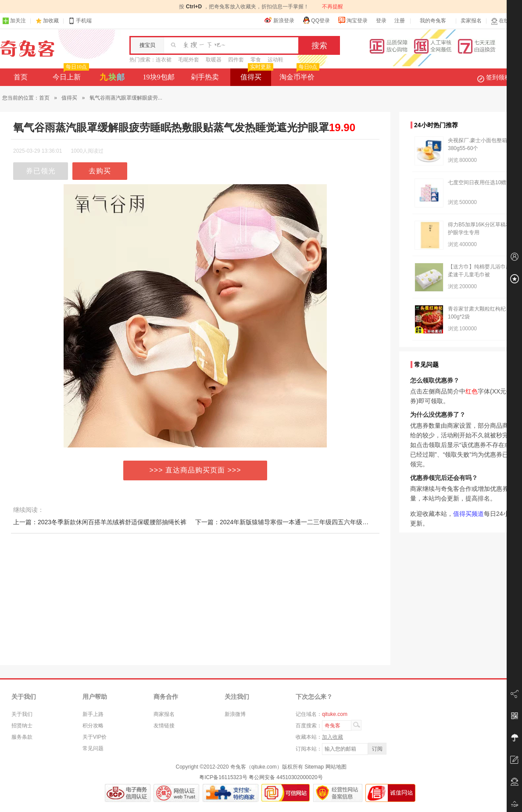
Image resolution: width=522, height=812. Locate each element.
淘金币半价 (299, 75)
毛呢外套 (189, 60)
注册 (400, 21)
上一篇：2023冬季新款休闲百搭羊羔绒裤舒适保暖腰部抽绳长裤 (100, 522)
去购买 (100, 171)
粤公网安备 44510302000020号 (286, 777)
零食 (256, 60)
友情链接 (164, 726)
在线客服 (505, 21)
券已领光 (41, 171)
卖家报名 (471, 21)
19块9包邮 (159, 77)
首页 (21, 77)
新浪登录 (279, 20)
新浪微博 (235, 714)
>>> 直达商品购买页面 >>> (195, 470)
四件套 (236, 60)
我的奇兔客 (433, 21)
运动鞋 (275, 60)
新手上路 (93, 714)
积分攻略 (93, 726)
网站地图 (336, 767)
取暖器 (214, 60)
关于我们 (22, 714)
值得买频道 (468, 514)
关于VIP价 (95, 737)
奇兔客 (27, 49)
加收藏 (51, 21)
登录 (381, 21)
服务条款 (22, 737)
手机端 (80, 21)
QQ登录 (316, 20)
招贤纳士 (22, 726)
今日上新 (70, 75)
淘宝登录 (353, 20)
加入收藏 (333, 737)
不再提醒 (333, 7)
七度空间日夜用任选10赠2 (479, 182)
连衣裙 (164, 60)
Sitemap (314, 767)
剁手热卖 (205, 77)
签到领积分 (498, 77)
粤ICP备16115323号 (223, 777)
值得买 (256, 75)
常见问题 (93, 748)
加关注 (14, 21)
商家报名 (164, 714)
